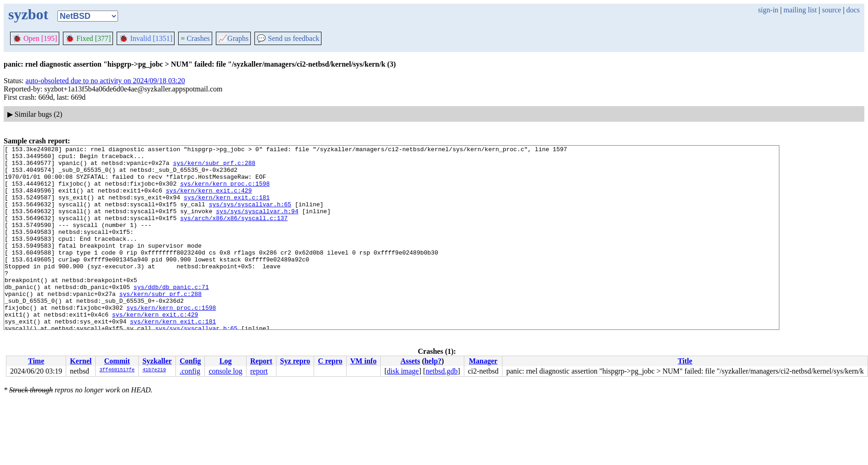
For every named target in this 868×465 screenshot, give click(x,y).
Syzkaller (157, 361)
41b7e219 (154, 370)
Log (226, 361)
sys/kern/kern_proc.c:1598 (225, 192)
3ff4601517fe (117, 370)
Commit (117, 361)
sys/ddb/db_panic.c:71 (171, 316)
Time (36, 361)
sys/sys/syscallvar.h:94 (257, 225)
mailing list (800, 10)
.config (190, 371)
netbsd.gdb (442, 371)
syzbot (28, 14)
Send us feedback (288, 38)
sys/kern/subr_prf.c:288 (214, 167)
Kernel (81, 361)
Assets (410, 361)
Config (190, 361)
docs (853, 10)
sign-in (768, 10)
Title (685, 361)
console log (225, 371)
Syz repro (295, 361)
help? (433, 361)
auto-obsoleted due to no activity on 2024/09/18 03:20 (105, 81)
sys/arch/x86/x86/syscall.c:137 (234, 233)
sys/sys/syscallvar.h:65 (250, 216)
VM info (364, 361)
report (259, 371)
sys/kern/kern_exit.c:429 (209, 200)
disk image (403, 371)
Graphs (233, 38)
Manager (483, 361)
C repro (330, 361)
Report (261, 361)
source (832, 10)
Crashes (195, 38)
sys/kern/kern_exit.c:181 (227, 208)
